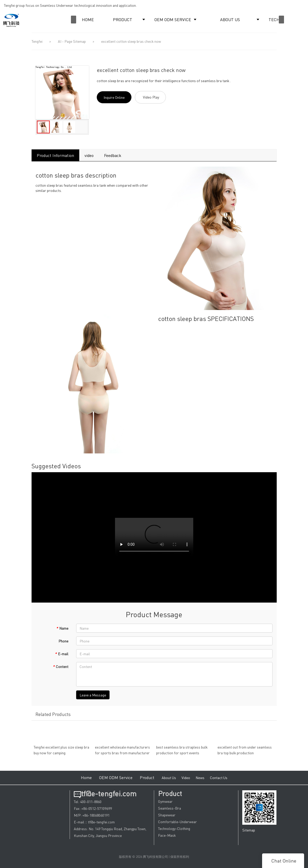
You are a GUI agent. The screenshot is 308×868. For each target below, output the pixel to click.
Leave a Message (93, 695)
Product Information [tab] (55, 155)
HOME (88, 19)
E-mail (62, 654)
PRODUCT (123, 19)
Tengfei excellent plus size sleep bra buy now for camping (61, 753)
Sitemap (249, 830)
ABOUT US (230, 19)
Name (62, 628)
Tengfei (37, 41)
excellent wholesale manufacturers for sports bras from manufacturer (122, 753)
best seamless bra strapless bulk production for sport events (182, 753)
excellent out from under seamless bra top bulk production (245, 753)
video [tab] (89, 155)
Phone (63, 641)
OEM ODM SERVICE (173, 19)
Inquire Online (114, 97)
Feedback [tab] (113, 155)
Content (61, 666)
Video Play (151, 97)
